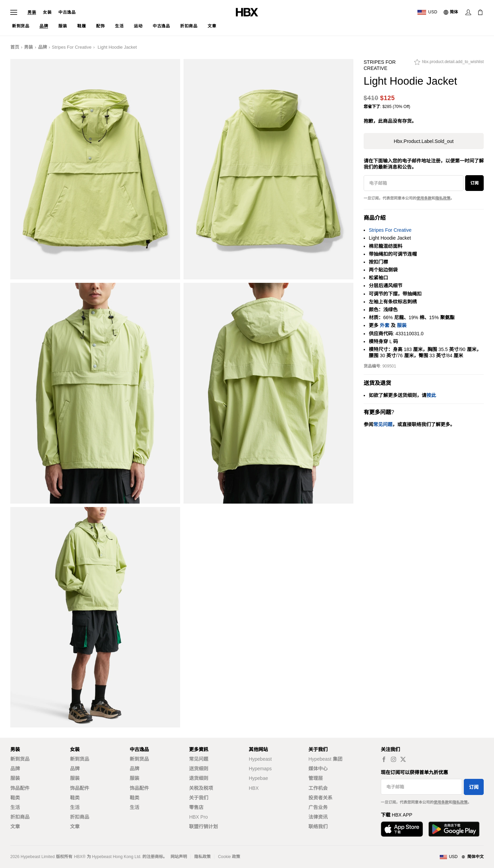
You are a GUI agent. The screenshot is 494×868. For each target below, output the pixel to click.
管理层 (316, 778)
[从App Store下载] (402, 829)
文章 (15, 827)
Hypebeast (260, 759)
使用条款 (424, 198)
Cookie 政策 (229, 857)
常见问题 (199, 759)
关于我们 (199, 798)
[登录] (468, 12)
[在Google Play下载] (454, 829)
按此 (431, 395)
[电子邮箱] (414, 183)
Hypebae (258, 778)
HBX (254, 788)
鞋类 (15, 798)
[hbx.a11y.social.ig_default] (393, 759)
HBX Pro (198, 817)
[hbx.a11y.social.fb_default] (384, 759)
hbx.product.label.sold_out (424, 141)
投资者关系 (320, 798)
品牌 (43, 47)
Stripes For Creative (72, 47)
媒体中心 (318, 769)
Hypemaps (260, 769)
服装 (402, 325)
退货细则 (199, 778)
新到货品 (20, 759)
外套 (385, 325)
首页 (15, 47)
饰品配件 (20, 788)
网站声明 (179, 857)
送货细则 (199, 769)
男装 (32, 12)
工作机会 (318, 788)
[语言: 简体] (451, 12)
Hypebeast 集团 (325, 759)
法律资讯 (318, 817)
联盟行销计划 (203, 827)
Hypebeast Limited (38, 857)
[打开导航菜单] (14, 12)
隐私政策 (443, 198)
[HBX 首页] (247, 12)
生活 (15, 807)
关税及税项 (201, 788)
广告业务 (318, 807)
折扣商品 (20, 817)
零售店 (196, 807)
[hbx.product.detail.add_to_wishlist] (449, 64)
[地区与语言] (462, 857)
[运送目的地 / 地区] (427, 12)
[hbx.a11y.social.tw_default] (403, 759)
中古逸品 (67, 12)
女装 (47, 12)
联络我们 (318, 827)
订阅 (474, 183)
